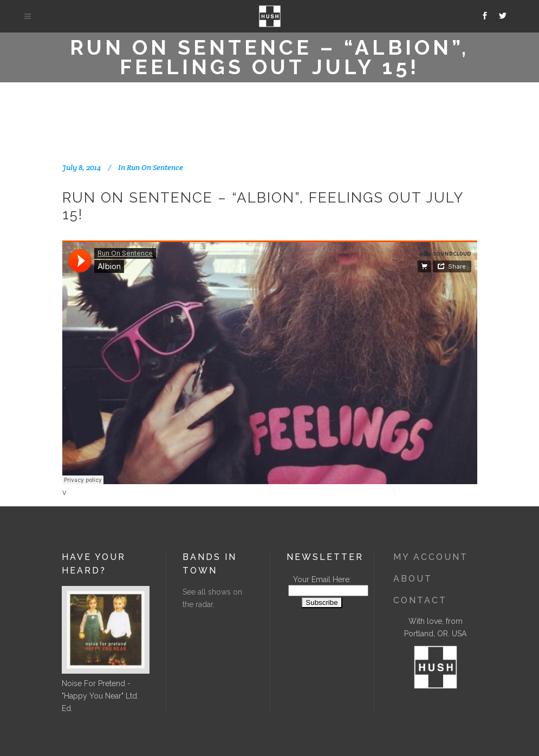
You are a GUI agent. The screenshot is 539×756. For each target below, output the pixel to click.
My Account (431, 557)
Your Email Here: (322, 579)
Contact (420, 600)
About (413, 579)
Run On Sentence (155, 167)
